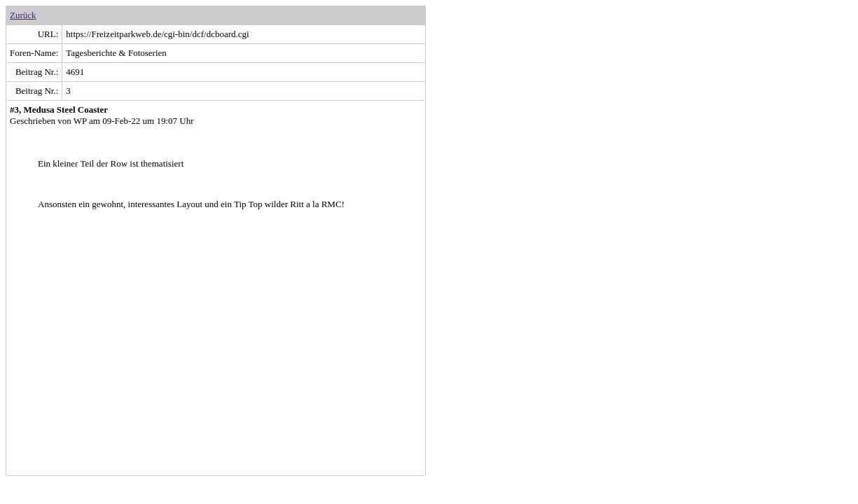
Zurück (23, 15)
